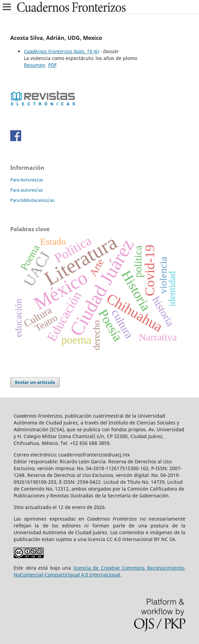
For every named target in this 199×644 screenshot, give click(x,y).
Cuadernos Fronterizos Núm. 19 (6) (61, 51)
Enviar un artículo (35, 382)
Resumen (35, 65)
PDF (52, 65)
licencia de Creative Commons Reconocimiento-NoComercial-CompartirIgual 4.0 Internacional (99, 571)
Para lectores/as (27, 180)
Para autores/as (26, 190)
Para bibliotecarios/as (32, 200)
